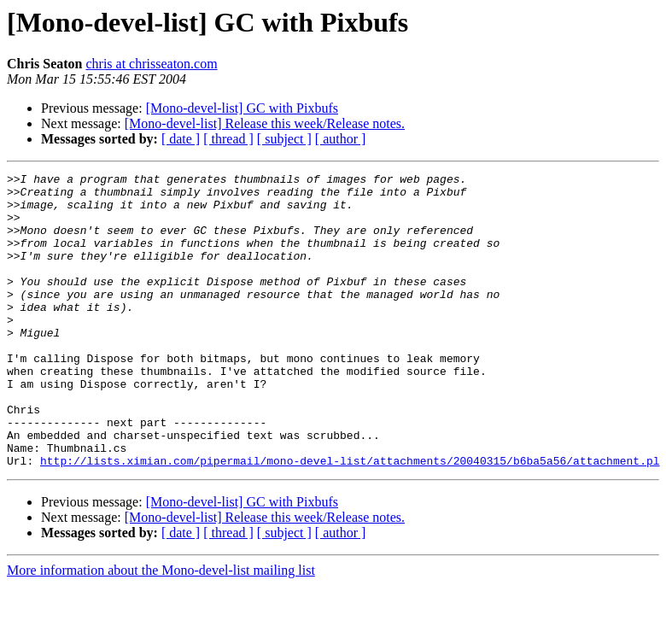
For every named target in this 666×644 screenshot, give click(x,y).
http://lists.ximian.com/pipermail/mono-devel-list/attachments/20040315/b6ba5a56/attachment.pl (350, 519)
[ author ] (341, 139)
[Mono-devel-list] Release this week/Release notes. (265, 123)
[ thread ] (228, 139)
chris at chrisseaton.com (151, 64)
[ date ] (181, 139)
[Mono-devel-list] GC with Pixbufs (242, 108)
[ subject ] (284, 139)
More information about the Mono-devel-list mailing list (161, 629)
